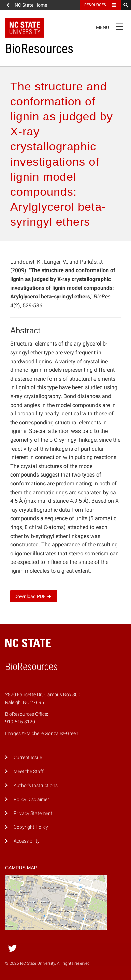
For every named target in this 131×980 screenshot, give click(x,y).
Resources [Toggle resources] (95, 5)
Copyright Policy (31, 827)
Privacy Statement (33, 813)
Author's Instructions (36, 785)
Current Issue (28, 757)
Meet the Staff (29, 771)
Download (34, 596)
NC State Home (31, 5)
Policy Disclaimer (31, 799)
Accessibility (27, 841)
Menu (112, 26)
